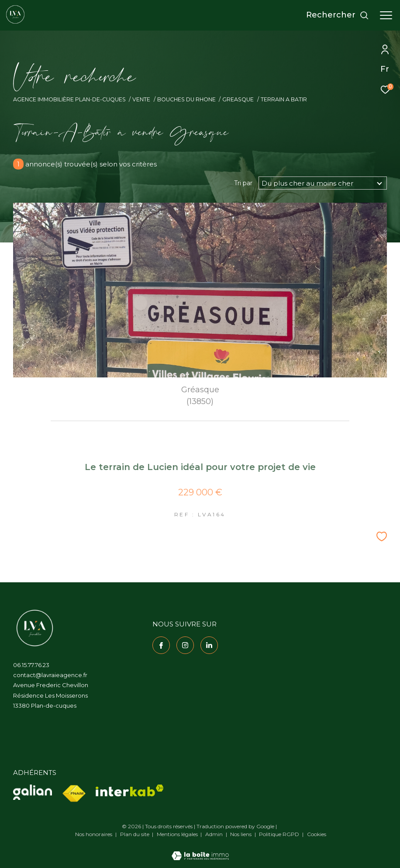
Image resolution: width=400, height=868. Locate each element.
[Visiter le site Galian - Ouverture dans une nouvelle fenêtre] (33, 792)
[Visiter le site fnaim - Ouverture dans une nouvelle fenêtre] (74, 794)
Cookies (317, 834)
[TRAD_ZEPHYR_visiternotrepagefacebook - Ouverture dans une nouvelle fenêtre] (161, 645)
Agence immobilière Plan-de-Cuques (69, 99)
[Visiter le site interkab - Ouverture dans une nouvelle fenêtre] (130, 790)
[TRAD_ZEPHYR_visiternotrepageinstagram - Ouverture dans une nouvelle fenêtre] (185, 645)
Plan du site (135, 834)
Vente (141, 99)
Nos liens (241, 834)
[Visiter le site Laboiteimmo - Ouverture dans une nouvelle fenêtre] (200, 850)
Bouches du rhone (186, 99)
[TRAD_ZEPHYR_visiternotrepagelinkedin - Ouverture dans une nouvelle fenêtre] (209, 645)
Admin (215, 834)
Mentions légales (178, 834)
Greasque (238, 99)
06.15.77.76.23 (31, 665)
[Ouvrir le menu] (386, 15)
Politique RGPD (279, 834)
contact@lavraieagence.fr (50, 675)
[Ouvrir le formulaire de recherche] (338, 15)
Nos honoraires (94, 834)
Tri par (243, 183)
